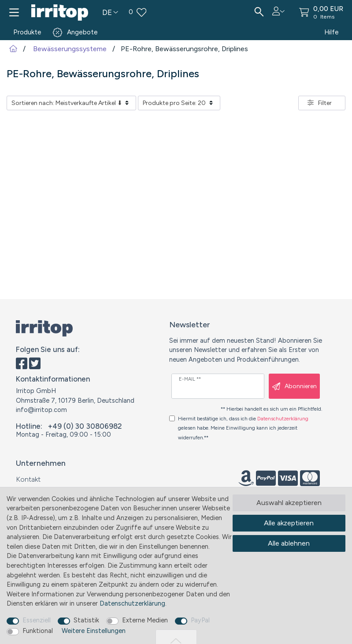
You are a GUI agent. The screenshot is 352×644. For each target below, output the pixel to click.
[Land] (110, 13)
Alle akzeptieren (289, 523)
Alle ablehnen (289, 543)
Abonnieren (295, 386)
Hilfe (332, 32)
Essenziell (37, 620)
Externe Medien (145, 620)
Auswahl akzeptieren (289, 503)
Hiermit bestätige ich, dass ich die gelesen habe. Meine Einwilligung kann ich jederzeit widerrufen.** (243, 428)
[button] (279, 11)
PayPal (200, 620)
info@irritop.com (41, 410)
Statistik (86, 620)
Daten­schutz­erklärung (132, 603)
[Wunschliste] (186, 12)
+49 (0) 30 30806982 (85, 426)
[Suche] (259, 12)
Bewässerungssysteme (69, 49)
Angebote (82, 32)
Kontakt (28, 479)
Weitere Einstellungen (94, 631)
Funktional (38, 631)
